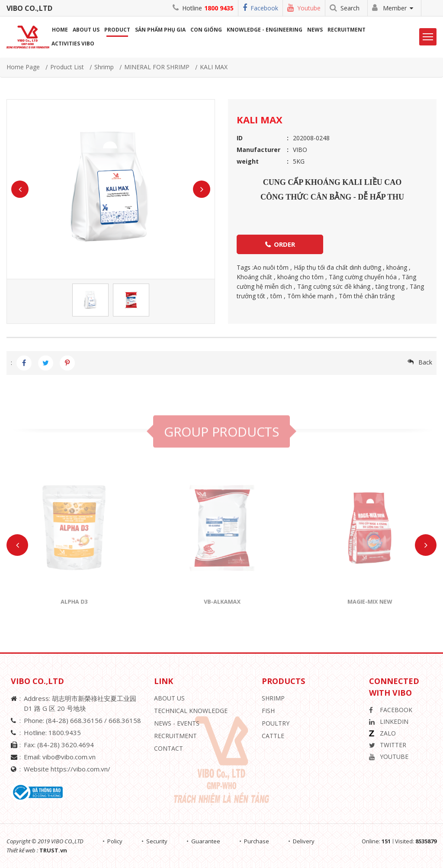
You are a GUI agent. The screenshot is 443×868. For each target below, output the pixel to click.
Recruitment (347, 30)
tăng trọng (390, 286)
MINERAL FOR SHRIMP (157, 67)
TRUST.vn (53, 850)
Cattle (273, 736)
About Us (169, 698)
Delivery (304, 841)
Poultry (276, 723)
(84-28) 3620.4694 (66, 745)
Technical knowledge (191, 711)
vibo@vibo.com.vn (69, 757)
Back (425, 362)
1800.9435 (65, 732)
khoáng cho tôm (300, 277)
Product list (67, 67)
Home (60, 30)
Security (157, 841)
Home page (23, 67)
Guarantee (206, 841)
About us (86, 30)
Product (117, 30)
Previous (20, 189)
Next (202, 189)
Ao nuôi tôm (271, 267)
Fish (268, 711)
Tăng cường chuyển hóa (363, 277)
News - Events (177, 723)
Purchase (257, 841)
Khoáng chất (254, 277)
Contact (169, 748)
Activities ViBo (73, 44)
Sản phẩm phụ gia (160, 30)
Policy (115, 841)
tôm (276, 296)
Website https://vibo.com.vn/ (67, 769)
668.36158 (125, 720)
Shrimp (104, 67)
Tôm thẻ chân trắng (367, 296)
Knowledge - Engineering (265, 30)
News (315, 30)
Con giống (206, 30)
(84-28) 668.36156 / (77, 720)
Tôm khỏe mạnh (310, 296)
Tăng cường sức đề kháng (334, 286)
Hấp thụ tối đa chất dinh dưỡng (337, 267)
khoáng (397, 267)
